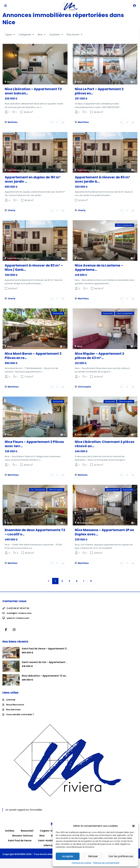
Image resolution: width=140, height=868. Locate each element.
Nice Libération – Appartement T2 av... (45, 678)
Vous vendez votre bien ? (20, 717)
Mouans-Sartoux (23, 838)
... (42, 107)
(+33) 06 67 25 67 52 (18, 611)
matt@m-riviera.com (19, 616)
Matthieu (83, 123)
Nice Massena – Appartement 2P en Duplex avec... (104, 534)
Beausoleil (27, 833)
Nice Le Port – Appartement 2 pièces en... (99, 91)
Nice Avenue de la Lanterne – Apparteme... (99, 268)
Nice (10, 82)
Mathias (13, 123)
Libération (83, 436)
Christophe (84, 389)
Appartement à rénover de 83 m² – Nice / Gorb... (34, 268)
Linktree (11, 702)
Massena (82, 525)
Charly (12, 211)
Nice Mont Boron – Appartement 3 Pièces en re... (33, 357)
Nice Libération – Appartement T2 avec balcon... (33, 91)
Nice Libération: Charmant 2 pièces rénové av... (105, 446)
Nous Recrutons (15, 707)
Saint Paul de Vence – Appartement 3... (45, 651)
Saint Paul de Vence (20, 843)
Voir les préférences (121, 856)
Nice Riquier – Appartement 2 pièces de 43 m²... (99, 357)
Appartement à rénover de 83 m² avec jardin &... (102, 180)
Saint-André (45, 843)
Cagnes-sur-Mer (50, 833)
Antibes (10, 833)
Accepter (68, 856)
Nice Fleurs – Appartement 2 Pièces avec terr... (34, 446)
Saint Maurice (15, 171)
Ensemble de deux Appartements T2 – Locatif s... (35, 534)
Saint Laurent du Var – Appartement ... (45, 665)
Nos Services (13, 712)
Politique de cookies (82, 863)
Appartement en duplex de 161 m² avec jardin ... (33, 180)
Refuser (93, 856)
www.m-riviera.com (18, 621)
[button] (133, 826)
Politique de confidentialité (106, 863)
